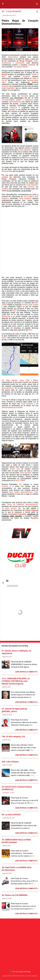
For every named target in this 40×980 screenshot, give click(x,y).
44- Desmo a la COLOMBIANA (15, 895)
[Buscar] (37, 4)
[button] (37, 12)
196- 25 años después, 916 (13, 737)
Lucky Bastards (12, 586)
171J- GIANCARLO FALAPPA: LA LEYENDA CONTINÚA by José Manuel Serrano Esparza (16, 681)
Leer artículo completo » (27, 672)
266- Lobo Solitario (10, 762)
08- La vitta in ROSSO (11, 815)
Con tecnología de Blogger (20, 972)
